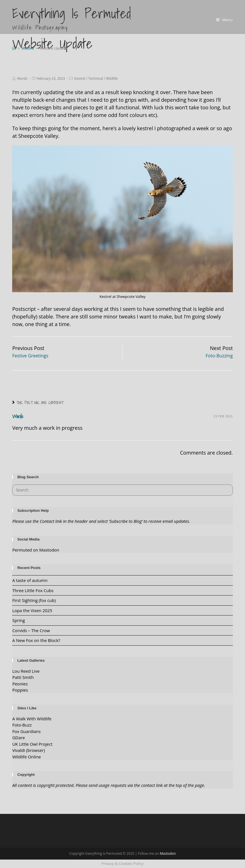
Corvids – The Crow (31, 630)
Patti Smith (23, 677)
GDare (18, 738)
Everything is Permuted (72, 18)
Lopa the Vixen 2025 (32, 610)
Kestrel (80, 78)
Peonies (20, 684)
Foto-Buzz (22, 725)
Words (22, 78)
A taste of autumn (30, 580)
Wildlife (112, 78)
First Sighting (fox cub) (34, 600)
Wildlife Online (27, 757)
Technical (95, 78)
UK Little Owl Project (32, 744)
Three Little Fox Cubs (33, 590)
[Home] (14, 48)
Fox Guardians (26, 731)
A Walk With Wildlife (32, 719)
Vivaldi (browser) (29, 750)
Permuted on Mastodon (36, 550)
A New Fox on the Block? (36, 640)
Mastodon (168, 853)
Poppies (20, 690)
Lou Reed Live (26, 671)
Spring (18, 620)
